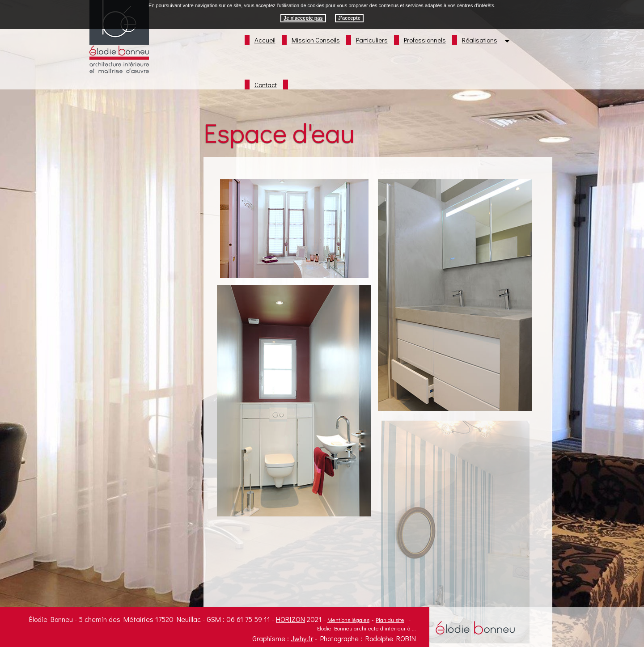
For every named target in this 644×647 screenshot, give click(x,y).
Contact (266, 85)
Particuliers (372, 40)
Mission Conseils (316, 40)
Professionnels (425, 40)
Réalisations (480, 40)
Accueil (265, 40)
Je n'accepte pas (303, 18)
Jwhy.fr (302, 638)
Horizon (290, 619)
